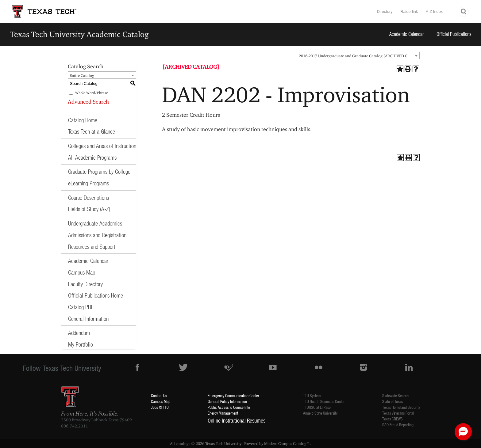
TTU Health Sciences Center (324, 401)
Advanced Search (88, 102)
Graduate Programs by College (99, 171)
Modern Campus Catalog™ (287, 443)
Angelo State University (320, 413)
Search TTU (464, 12)
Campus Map (82, 272)
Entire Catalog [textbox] (82, 75)
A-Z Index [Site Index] (434, 11)
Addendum (79, 333)
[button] (463, 432)
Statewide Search (395, 395)
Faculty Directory (85, 284)
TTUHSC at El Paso (317, 407)
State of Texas (392, 401)
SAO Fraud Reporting (398, 425)
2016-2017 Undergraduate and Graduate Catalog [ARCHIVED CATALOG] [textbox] (359, 56)
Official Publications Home (96, 295)
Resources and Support (92, 247)
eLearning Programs (89, 183)
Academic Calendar (407, 34)
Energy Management (223, 413)
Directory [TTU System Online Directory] (385, 11)
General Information (88, 319)
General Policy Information (227, 401)
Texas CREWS (392, 419)
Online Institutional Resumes (237, 420)
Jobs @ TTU (160, 407)
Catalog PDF (81, 307)
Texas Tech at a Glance (92, 131)
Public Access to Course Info (229, 407)
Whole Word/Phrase (92, 93)
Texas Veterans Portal (398, 413)
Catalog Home (83, 120)
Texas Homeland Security (401, 407)
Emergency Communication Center (233, 395)
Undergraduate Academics (95, 223)
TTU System (312, 395)
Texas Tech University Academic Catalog (79, 34)
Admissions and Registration (97, 235)
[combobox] (358, 55)
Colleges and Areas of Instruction (102, 146)
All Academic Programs (92, 157)
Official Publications (454, 34)
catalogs (183, 443)
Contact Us (159, 395)
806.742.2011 (75, 426)
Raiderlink (409, 11)
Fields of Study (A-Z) (89, 209)
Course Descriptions (89, 197)
